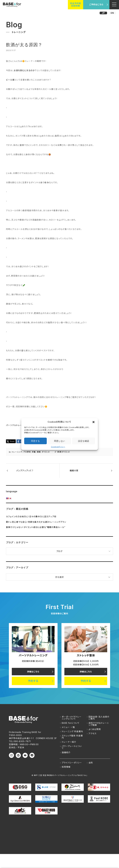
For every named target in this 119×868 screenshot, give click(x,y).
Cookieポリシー (58, 447)
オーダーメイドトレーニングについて (72, 718)
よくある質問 (95, 729)
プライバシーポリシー (72, 763)
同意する (35, 441)
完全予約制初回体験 (76, 5)
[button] (94, 422)
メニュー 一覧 (68, 727)
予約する (33, 681)
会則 (91, 763)
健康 (39, 452)
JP (103, 13)
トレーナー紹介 (69, 742)
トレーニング (17, 452)
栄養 (34, 452)
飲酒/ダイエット (64, 452)
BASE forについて (71, 723)
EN (112, 13)
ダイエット (46, 452)
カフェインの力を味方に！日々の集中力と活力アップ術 (31, 516)
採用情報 (66, 767)
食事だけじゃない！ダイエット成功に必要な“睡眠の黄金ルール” (36, 527)
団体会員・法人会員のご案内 (99, 718)
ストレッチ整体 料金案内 (72, 737)
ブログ (59, 551)
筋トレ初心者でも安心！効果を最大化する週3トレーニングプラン (36, 522)
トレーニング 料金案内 (72, 731)
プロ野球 (27, 452)
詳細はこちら (33, 672)
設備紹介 (66, 752)
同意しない (59, 441)
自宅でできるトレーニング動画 (99, 724)
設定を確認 (84, 441)
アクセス (93, 733)
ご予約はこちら (96, 4)
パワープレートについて (72, 747)
